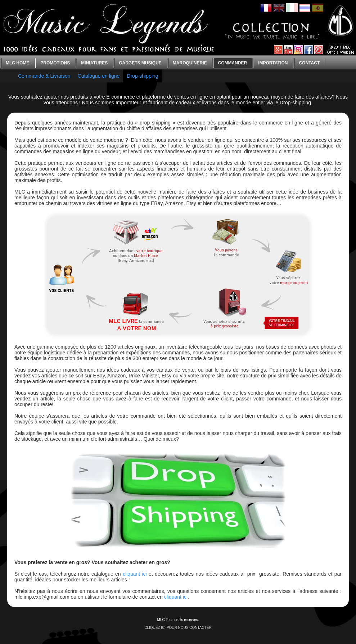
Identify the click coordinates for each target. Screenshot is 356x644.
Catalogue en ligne (99, 76)
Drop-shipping (142, 76)
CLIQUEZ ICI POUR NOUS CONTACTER (178, 628)
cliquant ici (135, 574)
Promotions (55, 63)
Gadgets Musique (140, 63)
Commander (233, 63)
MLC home (17, 63)
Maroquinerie (190, 63)
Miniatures (94, 63)
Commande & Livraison (44, 76)
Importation (273, 63)
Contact (309, 63)
